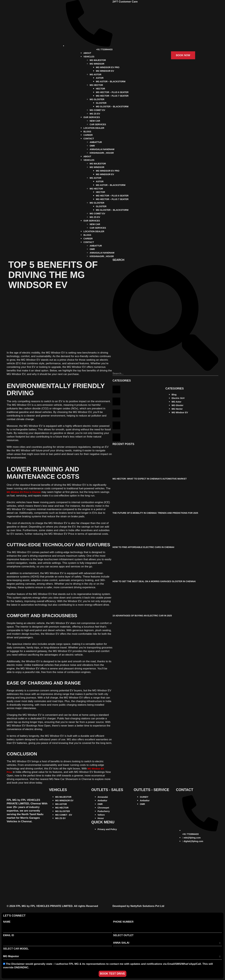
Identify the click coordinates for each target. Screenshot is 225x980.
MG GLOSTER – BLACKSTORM (112, 107)
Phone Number (123, 922)
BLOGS (87, 132)
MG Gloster (177, 405)
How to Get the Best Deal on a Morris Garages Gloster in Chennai (154, 581)
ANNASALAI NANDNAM (102, 149)
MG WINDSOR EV (105, 71)
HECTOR (100, 89)
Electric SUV (178, 398)
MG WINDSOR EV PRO (108, 67)
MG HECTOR (96, 85)
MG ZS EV (95, 114)
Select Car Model (16, 949)
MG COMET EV (97, 110)
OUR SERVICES (92, 117)
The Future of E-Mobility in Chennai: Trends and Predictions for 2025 (155, 513)
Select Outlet (123, 935)
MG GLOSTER (97, 99)
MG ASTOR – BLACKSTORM (111, 81)
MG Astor (176, 402)
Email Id (9, 935)
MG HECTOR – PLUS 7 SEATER (112, 96)
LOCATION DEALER (94, 128)
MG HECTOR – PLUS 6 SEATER (112, 92)
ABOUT (87, 53)
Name (7, 922)
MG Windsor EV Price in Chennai (24, 492)
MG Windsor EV (180, 412)
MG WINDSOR (97, 64)
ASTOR (100, 78)
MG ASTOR (95, 74)
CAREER (88, 135)
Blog (174, 395)
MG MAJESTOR (98, 60)
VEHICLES (89, 57)
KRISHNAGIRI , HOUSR (102, 153)
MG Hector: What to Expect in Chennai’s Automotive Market (150, 479)
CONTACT (89, 139)
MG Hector (177, 409)
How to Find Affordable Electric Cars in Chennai (143, 547)
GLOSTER (101, 103)
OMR (92, 146)
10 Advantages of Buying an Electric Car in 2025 (142, 616)
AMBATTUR (96, 142)
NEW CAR (95, 121)
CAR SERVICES (98, 124)
